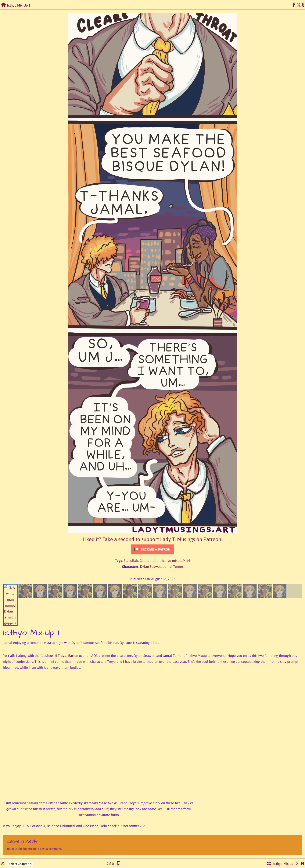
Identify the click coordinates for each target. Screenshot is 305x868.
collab (133, 561)
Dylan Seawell (151, 567)
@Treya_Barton (66, 656)
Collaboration (150, 561)
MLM (186, 561)
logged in (30, 849)
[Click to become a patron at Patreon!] (152, 549)
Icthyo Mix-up (283, 864)
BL (125, 561)
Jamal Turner (173, 567)
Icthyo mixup (172, 561)
